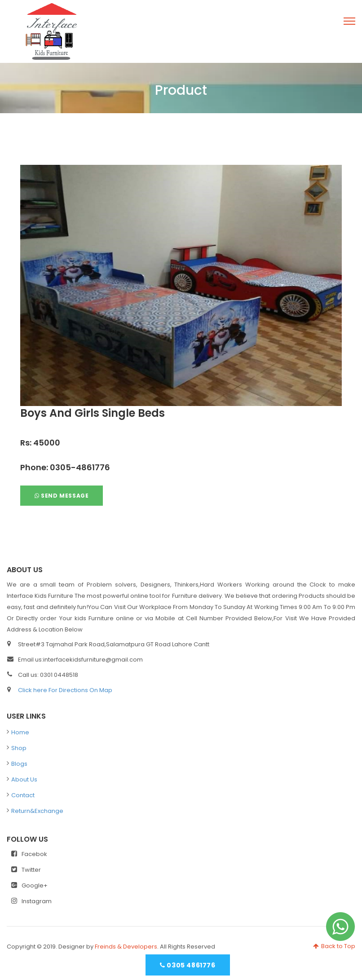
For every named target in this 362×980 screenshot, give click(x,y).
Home (20, 732)
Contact (23, 795)
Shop (19, 748)
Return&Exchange (37, 811)
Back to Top (334, 946)
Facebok (29, 854)
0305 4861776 (188, 965)
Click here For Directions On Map (65, 690)
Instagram (31, 901)
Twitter (26, 870)
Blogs (19, 764)
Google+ (29, 885)
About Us (24, 779)
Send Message (62, 496)
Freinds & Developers (126, 947)
